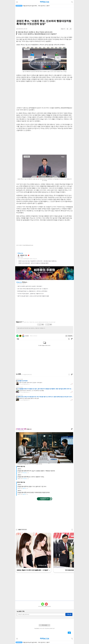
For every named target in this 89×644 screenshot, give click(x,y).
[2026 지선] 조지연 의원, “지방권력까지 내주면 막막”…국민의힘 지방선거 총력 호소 (38, 261)
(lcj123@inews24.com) (28, 245)
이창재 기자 (23, 255)
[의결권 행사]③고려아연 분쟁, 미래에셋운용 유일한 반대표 (34, 492)
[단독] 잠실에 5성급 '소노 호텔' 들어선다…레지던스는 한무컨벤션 (32, 291)
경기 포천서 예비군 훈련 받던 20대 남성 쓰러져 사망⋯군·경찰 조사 (33, 289)
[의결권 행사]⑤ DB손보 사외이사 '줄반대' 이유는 (31, 477)
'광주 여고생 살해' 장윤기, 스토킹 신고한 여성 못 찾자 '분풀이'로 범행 (33, 296)
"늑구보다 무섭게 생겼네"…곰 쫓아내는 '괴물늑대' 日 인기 (31, 294)
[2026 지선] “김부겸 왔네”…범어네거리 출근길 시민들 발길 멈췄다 (34, 263)
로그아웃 (27, 336)
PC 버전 (44, 625)
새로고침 (28, 282)
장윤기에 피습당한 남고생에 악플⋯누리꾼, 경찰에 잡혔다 (38, 6)
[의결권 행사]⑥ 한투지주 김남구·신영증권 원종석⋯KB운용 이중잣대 (36, 471)
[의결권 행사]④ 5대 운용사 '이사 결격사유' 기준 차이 (32, 487)
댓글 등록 (70, 336)
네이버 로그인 (17, 336)
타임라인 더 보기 (44, 499)
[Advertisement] (45, 13)
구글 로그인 (23, 336)
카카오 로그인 (20, 336)
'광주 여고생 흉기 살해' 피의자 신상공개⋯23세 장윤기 (30, 286)
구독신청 (69, 614)
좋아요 (29, 255)
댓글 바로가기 (69, 633)
